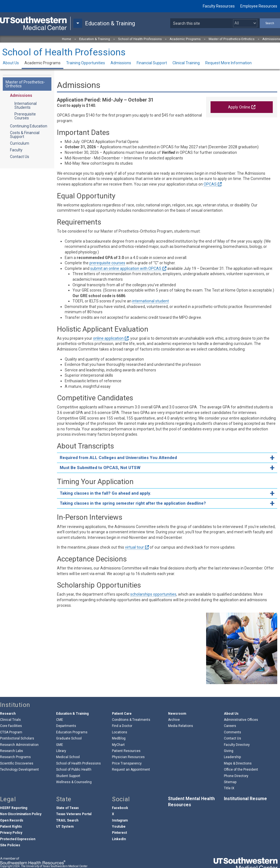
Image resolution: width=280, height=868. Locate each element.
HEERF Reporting (14, 808)
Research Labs (12, 751)
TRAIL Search (67, 820)
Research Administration (19, 745)
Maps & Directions (238, 763)
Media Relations (181, 726)
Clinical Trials (10, 720)
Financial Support (152, 63)
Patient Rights (11, 827)
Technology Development (19, 770)
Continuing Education (29, 126)
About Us (11, 63)
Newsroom (177, 714)
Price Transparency (127, 763)
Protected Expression (18, 839)
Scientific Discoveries (17, 763)
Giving (229, 751)
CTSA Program (11, 732)
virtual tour (134, 547)
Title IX (229, 788)
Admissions (271, 39)
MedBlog (119, 738)
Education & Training (95, 39)
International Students (26, 105)
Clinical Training (186, 63)
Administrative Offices (241, 720)
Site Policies (10, 845)
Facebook (120, 808)
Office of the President (241, 770)
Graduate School (69, 738)
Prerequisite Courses (25, 116)
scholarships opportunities (153, 594)
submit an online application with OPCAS (126, 268)
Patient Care (122, 714)
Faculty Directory (237, 745)
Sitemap (230, 782)
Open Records (12, 820)
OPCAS (210, 184)
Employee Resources (259, 6)
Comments (232, 732)
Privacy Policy (11, 833)
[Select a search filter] (245, 23)
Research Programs (15, 757)
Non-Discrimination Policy (21, 814)
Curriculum (20, 143)
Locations (120, 732)
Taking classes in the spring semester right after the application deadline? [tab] (133, 503)
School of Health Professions (140, 39)
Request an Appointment (131, 770)
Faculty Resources (219, 6)
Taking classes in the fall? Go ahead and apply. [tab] (105, 493)
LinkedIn (119, 839)
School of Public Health (74, 770)
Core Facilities (11, 726)
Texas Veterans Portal (74, 814)
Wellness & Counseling (74, 782)
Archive (174, 720)
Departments (66, 726)
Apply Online (239, 107)
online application (108, 338)
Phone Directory (236, 776)
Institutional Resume (245, 799)
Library (61, 751)
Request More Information (228, 63)
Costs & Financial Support (25, 135)
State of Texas (67, 808)
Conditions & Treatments (131, 720)
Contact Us (20, 157)
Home (67, 39)
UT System (65, 827)
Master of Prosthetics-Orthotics (232, 39)
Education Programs (72, 732)
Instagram (120, 820)
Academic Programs (185, 39)
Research (8, 714)
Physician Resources (128, 757)
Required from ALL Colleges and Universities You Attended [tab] (118, 458)
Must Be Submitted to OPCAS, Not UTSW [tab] (100, 468)
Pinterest (119, 833)
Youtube (119, 827)
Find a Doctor (122, 726)
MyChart (118, 745)
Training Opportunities (86, 63)
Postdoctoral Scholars (17, 738)
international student (151, 301)
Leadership (232, 757)
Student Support (68, 776)
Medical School (68, 757)
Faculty (16, 150)
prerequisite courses (107, 263)
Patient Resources (126, 751)
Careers (230, 726)
